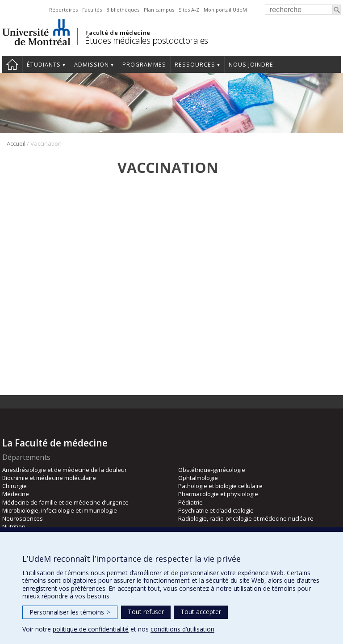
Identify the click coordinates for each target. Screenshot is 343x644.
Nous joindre (251, 65)
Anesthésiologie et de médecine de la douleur (65, 470)
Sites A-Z (189, 10)
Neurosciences (23, 518)
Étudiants (44, 65)
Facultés (92, 10)
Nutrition (14, 526)
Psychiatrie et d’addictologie (216, 510)
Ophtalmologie (198, 478)
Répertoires (63, 10)
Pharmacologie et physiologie (218, 494)
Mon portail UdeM (225, 10)
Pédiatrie (190, 502)
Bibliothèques (123, 10)
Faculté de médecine (118, 33)
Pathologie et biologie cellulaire (220, 486)
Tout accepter (201, 612)
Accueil (12, 64)
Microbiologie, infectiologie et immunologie (60, 510)
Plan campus (159, 10)
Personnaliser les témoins (70, 612)
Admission (92, 65)
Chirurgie (15, 486)
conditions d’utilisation (182, 629)
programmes (144, 65)
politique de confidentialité (91, 629)
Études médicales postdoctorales (146, 40)
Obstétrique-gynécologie (212, 470)
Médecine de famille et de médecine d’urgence (65, 502)
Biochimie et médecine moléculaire (49, 478)
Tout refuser (146, 612)
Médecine (16, 494)
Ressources (195, 65)
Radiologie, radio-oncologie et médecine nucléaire (246, 518)
